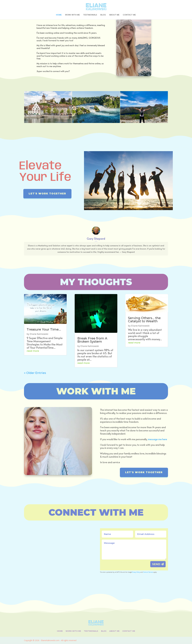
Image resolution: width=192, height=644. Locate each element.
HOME (59, 15)
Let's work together (47, 194)
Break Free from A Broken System (92, 340)
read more (33, 351)
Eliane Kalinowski (39, 334)
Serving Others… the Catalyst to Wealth (144, 320)
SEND (156, 564)
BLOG (103, 15)
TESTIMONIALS (90, 15)
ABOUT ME (114, 15)
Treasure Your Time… (44, 329)
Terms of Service (148, 572)
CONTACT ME (129, 15)
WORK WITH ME (72, 15)
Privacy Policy (136, 572)
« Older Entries (35, 373)
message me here (157, 439)
